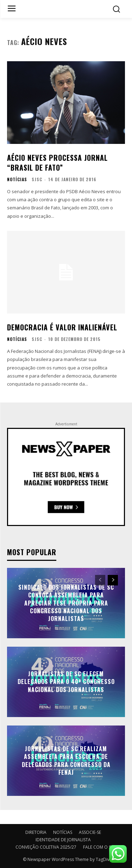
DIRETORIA (36, 832)
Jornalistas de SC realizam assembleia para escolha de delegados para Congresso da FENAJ (66, 761)
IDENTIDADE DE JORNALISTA (63, 840)
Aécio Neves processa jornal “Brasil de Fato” (57, 163)
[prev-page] (100, 580)
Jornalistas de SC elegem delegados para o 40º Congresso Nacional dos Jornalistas (66, 682)
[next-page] (113, 580)
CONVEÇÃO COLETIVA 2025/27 (46, 847)
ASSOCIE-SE (90, 832)
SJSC (37, 179)
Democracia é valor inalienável (62, 327)
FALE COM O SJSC (100, 847)
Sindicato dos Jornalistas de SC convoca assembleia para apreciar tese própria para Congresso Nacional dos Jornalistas (66, 603)
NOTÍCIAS (17, 179)
